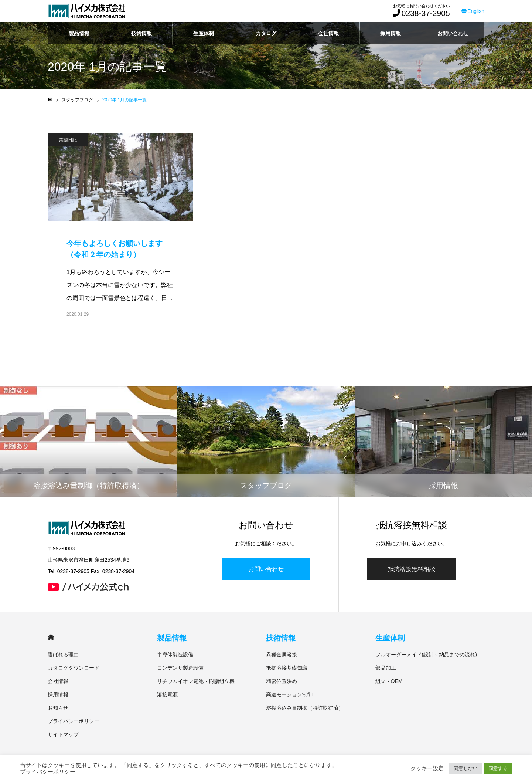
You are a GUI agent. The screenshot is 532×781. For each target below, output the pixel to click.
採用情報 (391, 33)
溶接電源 (167, 694)
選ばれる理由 (63, 655)
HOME (51, 637)
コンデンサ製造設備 (180, 668)
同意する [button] (498, 768)
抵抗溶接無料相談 (412, 569)
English (473, 11)
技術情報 (141, 33)
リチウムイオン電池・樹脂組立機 (196, 681)
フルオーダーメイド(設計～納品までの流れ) (426, 655)
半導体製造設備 (175, 655)
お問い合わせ (453, 33)
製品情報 (79, 33)
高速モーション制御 (289, 694)
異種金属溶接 (282, 655)
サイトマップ (63, 734)
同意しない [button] (466, 768)
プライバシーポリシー (74, 721)
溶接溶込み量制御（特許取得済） (305, 708)
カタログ (266, 33)
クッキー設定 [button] (427, 768)
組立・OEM (389, 681)
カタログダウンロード (74, 668)
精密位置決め (282, 681)
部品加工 (386, 668)
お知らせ (58, 708)
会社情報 (328, 33)
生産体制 (204, 33)
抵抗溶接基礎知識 (287, 668)
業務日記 (68, 140)
